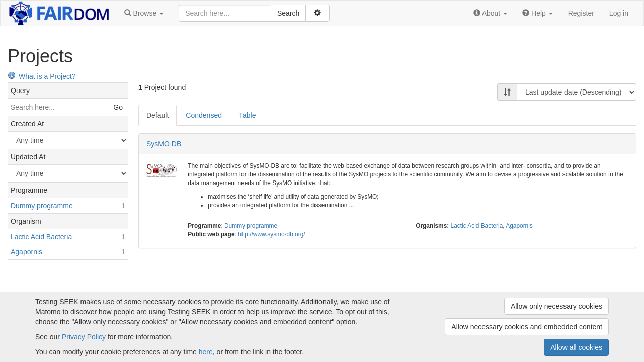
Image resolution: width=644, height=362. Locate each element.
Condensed (204, 115)
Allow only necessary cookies (556, 306)
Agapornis (519, 226)
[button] (144, 13)
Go (118, 107)
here (206, 352)
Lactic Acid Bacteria (477, 226)
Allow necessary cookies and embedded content (527, 327)
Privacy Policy (84, 337)
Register (581, 13)
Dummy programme (251, 226)
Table (247, 115)
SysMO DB (164, 144)
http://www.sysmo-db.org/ (272, 234)
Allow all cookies (576, 347)
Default (157, 115)
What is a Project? (42, 76)
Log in (619, 13)
